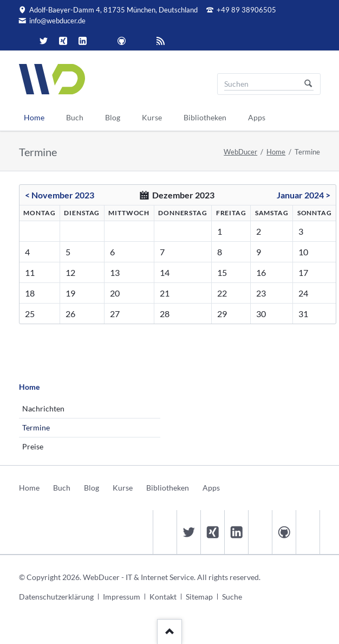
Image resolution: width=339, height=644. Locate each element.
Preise (33, 446)
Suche (232, 597)
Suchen (308, 84)
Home (276, 152)
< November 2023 (60, 195)
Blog (92, 488)
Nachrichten (43, 408)
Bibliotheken (168, 488)
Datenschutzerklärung (56, 597)
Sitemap (199, 597)
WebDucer (240, 152)
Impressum (122, 597)
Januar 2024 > (304, 195)
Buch (62, 488)
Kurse (123, 488)
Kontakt (163, 597)
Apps (211, 488)
